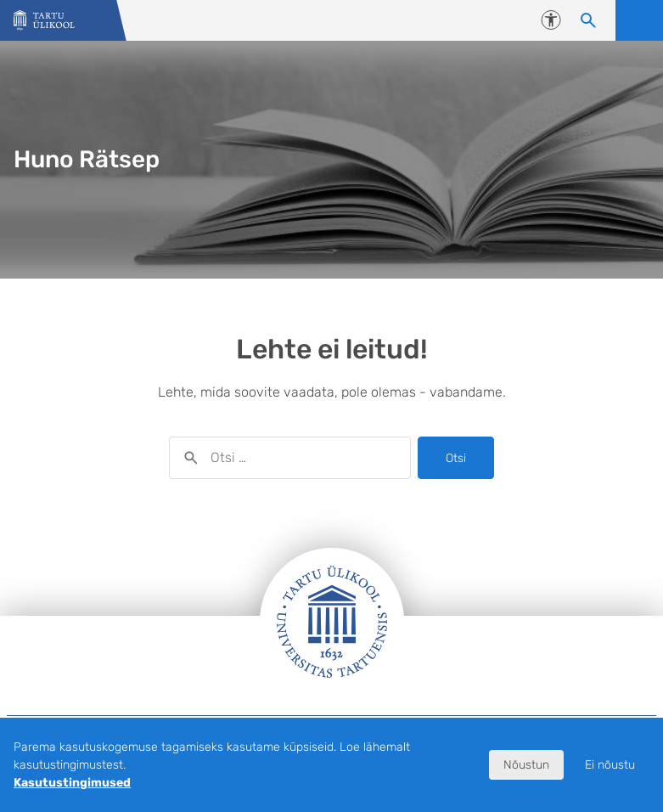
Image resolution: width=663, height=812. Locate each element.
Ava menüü (639, 20)
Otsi (456, 458)
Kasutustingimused (72, 783)
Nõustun (526, 765)
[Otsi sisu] (588, 20)
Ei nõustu (610, 765)
